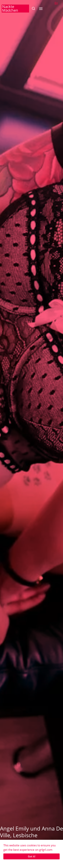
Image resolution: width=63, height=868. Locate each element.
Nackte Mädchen (10, 8)
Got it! (32, 856)
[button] (33, 8)
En (56, 3)
